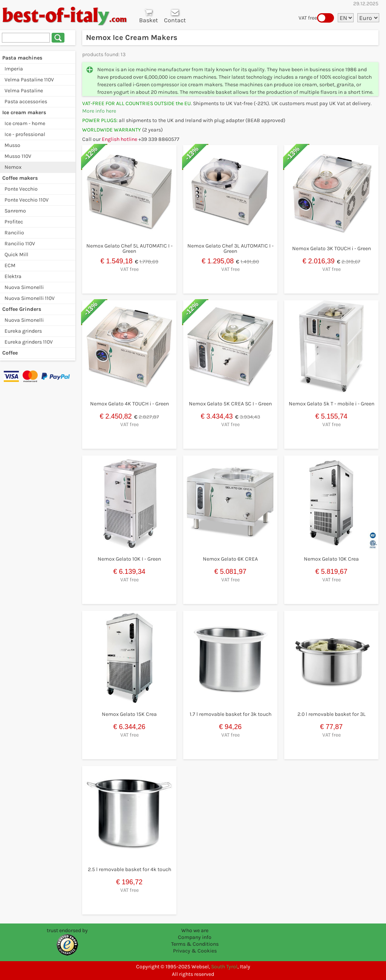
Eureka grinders (23, 331)
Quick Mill (16, 255)
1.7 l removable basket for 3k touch (231, 714)
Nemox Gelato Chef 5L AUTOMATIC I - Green (129, 248)
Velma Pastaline (24, 91)
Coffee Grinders (22, 309)
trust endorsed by (67, 930)
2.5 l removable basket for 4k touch (129, 869)
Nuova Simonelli (24, 287)
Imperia (14, 69)
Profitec (14, 222)
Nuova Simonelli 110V (30, 298)
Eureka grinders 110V (29, 342)
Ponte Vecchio (21, 189)
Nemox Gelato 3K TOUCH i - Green (332, 248)
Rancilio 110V (20, 244)
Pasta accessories (26, 102)
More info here (99, 111)
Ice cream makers (24, 112)
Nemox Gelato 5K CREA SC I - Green (230, 404)
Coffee (10, 353)
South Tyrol (224, 967)
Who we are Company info (195, 934)
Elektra (13, 276)
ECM (10, 265)
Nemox (13, 167)
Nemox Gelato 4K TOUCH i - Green (129, 404)
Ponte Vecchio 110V (27, 200)
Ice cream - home (25, 123)
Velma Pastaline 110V (29, 80)
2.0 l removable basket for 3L (332, 714)
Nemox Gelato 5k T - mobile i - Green (332, 404)
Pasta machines (22, 58)
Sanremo (15, 211)
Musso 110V (18, 156)
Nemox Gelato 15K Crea (129, 714)
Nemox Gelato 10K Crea (331, 559)
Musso (12, 145)
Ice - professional (25, 134)
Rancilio (14, 233)
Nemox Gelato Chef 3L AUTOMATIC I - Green (231, 248)
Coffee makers (20, 178)
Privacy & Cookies (195, 951)
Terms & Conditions (195, 944)
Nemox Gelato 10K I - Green (129, 559)
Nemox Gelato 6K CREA (230, 559)
